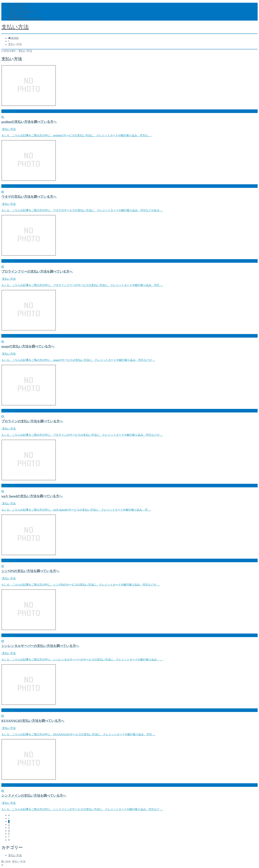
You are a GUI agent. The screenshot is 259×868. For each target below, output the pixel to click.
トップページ (16, 8)
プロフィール (16, 15)
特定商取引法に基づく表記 (25, 19)
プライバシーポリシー (22, 11)
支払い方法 (15, 27)
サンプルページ (18, 4)
